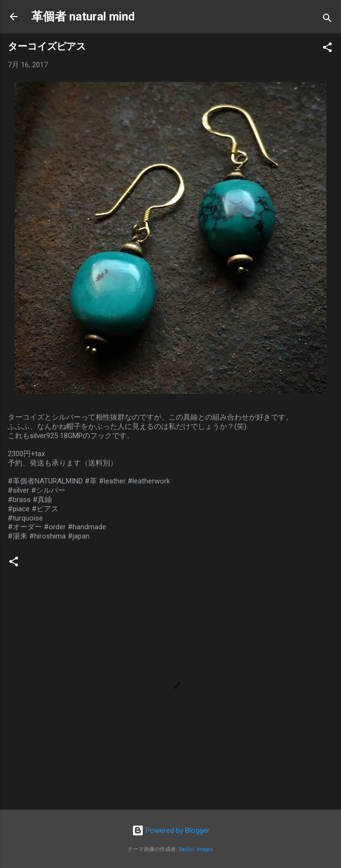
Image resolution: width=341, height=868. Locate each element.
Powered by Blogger (171, 830)
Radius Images (196, 849)
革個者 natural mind (83, 17)
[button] (327, 49)
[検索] (327, 20)
